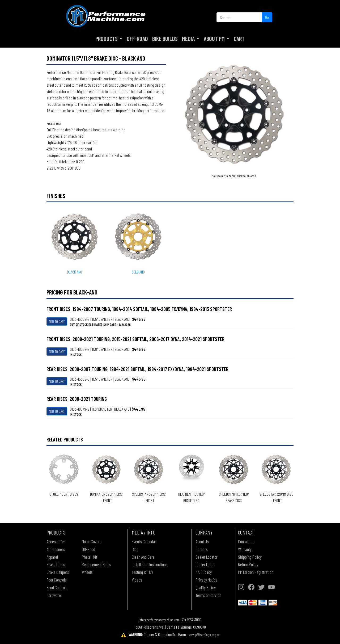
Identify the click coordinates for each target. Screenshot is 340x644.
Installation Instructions (150, 564)
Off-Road (137, 39)
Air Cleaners (56, 549)
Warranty (245, 549)
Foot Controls (57, 580)
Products (107, 39)
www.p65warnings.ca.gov (204, 635)
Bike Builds (165, 39)
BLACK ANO (75, 272)
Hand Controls (57, 587)
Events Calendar (144, 541)
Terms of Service (208, 595)
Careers (202, 549)
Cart (239, 39)
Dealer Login (205, 564)
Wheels (87, 572)
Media (188, 39)
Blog (135, 549)
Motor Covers (92, 541)
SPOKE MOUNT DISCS (64, 494)
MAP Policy (204, 572)
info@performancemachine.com (159, 620)
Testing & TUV (142, 572)
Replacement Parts (96, 564)
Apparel (52, 557)
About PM (214, 39)
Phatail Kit (90, 557)
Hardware (54, 595)
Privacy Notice (207, 580)
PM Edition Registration (256, 572)
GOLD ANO (138, 272)
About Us (202, 541)
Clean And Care (143, 557)
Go (267, 17)
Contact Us (246, 541)
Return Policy (248, 564)
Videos (137, 580)
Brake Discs (56, 564)
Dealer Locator (207, 557)
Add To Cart (57, 321)
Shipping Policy (250, 557)
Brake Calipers (58, 572)
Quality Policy (206, 587)
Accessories (56, 541)
